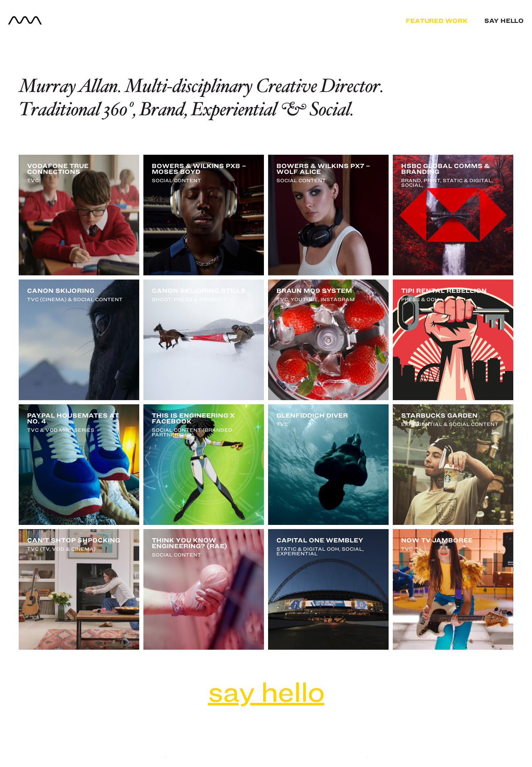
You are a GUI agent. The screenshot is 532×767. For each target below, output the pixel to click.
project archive (266, 745)
